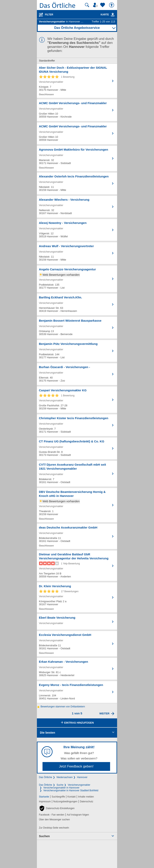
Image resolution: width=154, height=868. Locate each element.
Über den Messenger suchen (54, 820)
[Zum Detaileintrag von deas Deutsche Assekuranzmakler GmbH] (77, 536)
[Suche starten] (87, 5)
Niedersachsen (65, 777)
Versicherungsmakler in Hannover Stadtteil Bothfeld (71, 790)
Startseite (44, 797)
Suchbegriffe (58, 797)
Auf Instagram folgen (78, 815)
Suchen (44, 836)
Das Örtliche (46, 777)
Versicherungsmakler (79, 785)
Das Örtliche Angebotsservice (77, 28)
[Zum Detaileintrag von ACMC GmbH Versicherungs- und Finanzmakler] (77, 110)
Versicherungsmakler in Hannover (61, 788)
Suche (60, 785)
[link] (113, 15)
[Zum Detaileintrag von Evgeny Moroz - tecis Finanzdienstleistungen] (77, 692)
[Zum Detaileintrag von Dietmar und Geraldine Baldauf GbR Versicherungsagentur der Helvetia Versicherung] (77, 566)
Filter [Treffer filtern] (49, 15)
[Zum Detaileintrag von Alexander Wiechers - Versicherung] (77, 207)
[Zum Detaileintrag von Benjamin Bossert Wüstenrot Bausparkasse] (77, 328)
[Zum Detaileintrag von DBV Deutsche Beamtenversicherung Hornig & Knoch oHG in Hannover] (77, 505)
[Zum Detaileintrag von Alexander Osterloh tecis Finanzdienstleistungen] (77, 183)
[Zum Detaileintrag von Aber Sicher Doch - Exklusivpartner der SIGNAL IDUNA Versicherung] (77, 81)
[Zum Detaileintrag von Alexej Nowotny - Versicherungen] (77, 230)
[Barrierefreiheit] (112, 5)
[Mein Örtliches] (96, 5)
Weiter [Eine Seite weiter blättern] (104, 713)
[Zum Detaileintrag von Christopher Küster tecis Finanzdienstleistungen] (77, 425)
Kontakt (71, 797)
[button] (57, 808)
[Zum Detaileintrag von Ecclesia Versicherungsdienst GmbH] (77, 644)
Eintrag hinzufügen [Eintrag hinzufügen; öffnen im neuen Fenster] (77, 723)
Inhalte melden (86, 797)
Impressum (45, 802)
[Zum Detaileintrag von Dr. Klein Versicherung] (77, 597)
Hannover (82, 777)
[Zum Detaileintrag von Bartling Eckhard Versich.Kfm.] (77, 304)
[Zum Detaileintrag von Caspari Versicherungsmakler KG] (77, 400)
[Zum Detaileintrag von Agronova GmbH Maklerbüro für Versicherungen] (77, 158)
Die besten (48, 733)
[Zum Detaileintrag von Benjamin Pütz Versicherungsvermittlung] (77, 351)
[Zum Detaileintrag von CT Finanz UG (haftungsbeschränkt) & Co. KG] (77, 448)
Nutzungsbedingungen (65, 802)
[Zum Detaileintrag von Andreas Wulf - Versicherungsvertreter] (77, 253)
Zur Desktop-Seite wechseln (54, 828)
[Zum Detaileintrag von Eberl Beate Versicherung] (77, 622)
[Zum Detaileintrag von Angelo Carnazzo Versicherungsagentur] (77, 279)
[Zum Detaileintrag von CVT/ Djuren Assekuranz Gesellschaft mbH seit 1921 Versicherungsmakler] (77, 474)
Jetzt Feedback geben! (76, 766)
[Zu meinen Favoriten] (103, 5)
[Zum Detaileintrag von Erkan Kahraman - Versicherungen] (77, 669)
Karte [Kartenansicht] (108, 15)
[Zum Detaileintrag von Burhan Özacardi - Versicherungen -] (77, 374)
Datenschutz (87, 802)
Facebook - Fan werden (52, 815)
